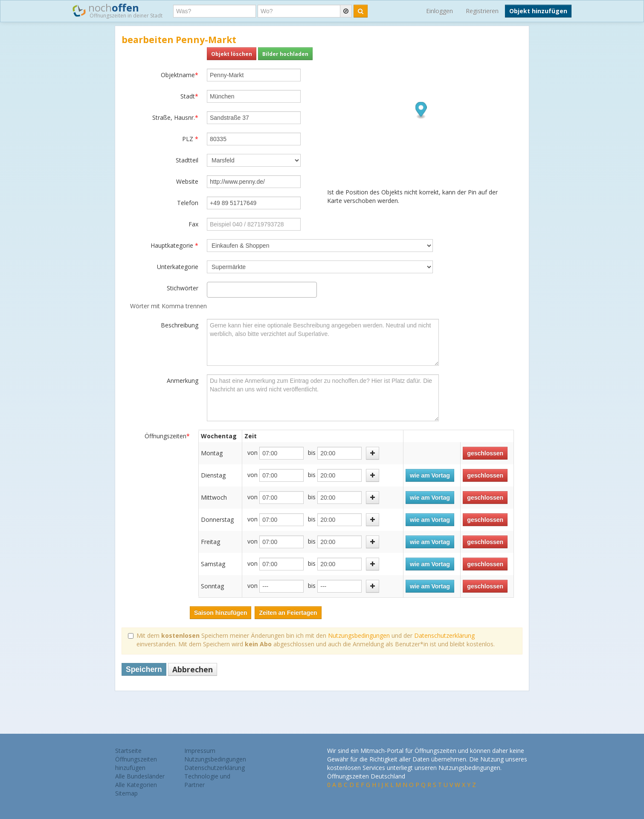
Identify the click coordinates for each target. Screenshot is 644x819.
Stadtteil (187, 160)
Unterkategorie (178, 267)
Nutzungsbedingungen (359, 635)
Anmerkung (183, 381)
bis (312, 453)
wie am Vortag (430, 475)
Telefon (188, 203)
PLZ (190, 139)
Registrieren (482, 11)
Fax (193, 224)
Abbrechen (193, 669)
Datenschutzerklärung (444, 635)
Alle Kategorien (136, 785)
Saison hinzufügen (220, 613)
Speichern (144, 669)
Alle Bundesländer (140, 776)
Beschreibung (180, 325)
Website (187, 181)
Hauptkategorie (174, 245)
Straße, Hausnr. (175, 117)
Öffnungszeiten (167, 436)
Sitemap (126, 793)
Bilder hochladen (285, 54)
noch (117, 10)
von (252, 453)
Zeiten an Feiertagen (288, 613)
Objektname (180, 75)
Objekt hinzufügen (538, 11)
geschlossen (485, 453)
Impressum (200, 751)
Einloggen (439, 11)
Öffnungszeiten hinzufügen (136, 763)
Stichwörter (183, 288)
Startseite (128, 751)
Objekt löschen (232, 54)
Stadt (189, 96)
